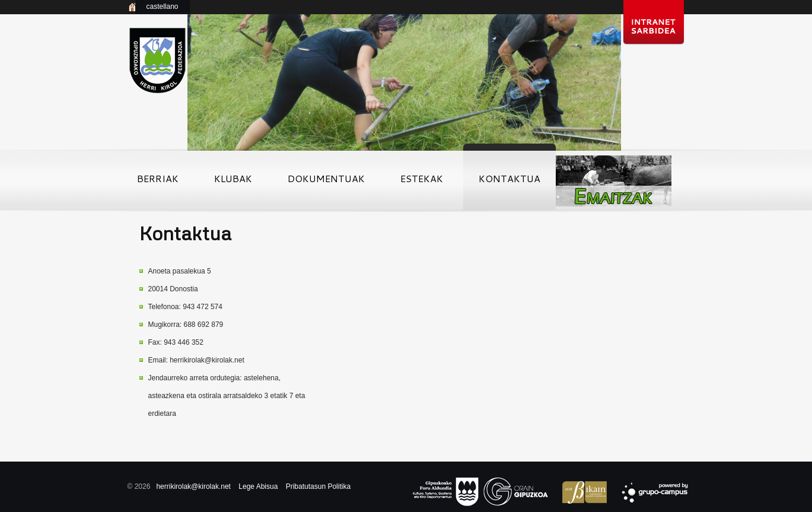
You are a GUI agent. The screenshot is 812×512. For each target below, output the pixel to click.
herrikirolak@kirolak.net (207, 360)
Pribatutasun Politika (318, 486)
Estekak (422, 182)
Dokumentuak (326, 182)
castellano (162, 7)
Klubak (233, 182)
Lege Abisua (258, 486)
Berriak (158, 182)
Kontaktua (510, 182)
